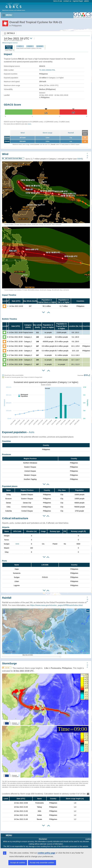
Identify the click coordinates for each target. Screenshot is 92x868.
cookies (88, 839)
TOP (87, 156)
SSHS (80, 159)
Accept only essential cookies (42, 863)
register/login (78, 1)
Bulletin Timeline (10, 319)
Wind (23, 133)
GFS (20, 46)
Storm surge (48, 133)
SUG (17, 544)
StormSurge (9, 663)
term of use (58, 1)
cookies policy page (46, 853)
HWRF (30, 46)
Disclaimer (43, 839)
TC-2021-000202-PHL (47, 70)
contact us (67, 1)
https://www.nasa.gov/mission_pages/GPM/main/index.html (56, 605)
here (30, 124)
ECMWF (40, 46)
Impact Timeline (9, 295)
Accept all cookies (18, 863)
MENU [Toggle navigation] (7, 15)
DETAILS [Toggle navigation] (9, 33)
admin (87, 1)
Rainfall (71, 133)
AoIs (32, 432)
